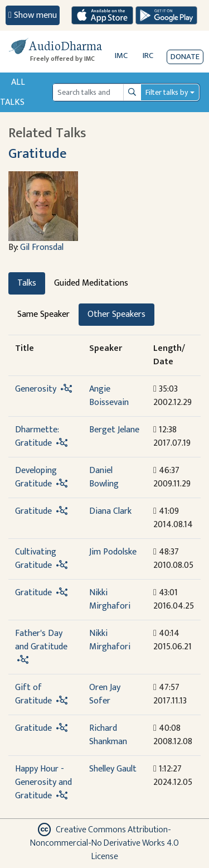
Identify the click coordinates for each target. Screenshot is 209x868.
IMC (121, 56)
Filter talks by (167, 92)
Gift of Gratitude (33, 694)
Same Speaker (43, 314)
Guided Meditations (91, 283)
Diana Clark (110, 511)
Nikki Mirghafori (110, 599)
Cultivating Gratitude (36, 559)
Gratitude (37, 154)
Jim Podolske (113, 552)
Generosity (36, 389)
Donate (185, 57)
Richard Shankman (108, 735)
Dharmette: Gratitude (37, 437)
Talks (27, 283)
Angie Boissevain (109, 396)
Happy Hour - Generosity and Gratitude (43, 782)
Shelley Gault (113, 769)
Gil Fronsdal (42, 247)
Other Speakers (116, 314)
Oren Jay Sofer (105, 694)
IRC (148, 56)
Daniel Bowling (104, 477)
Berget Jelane (114, 430)
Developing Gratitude (36, 477)
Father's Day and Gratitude (41, 640)
